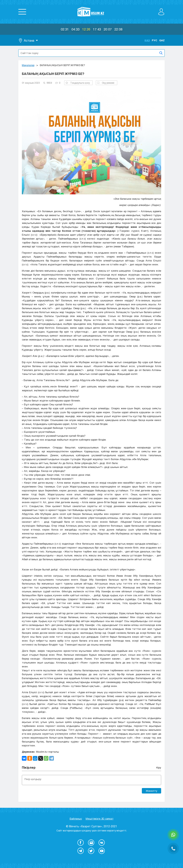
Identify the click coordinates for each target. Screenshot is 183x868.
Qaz (162, 40)
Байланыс (76, 819)
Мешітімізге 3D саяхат (100, 819)
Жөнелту (151, 791)
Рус (155, 40)
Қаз (147, 40)
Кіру (159, 767)
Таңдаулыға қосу (78, 83)
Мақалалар (28, 65)
